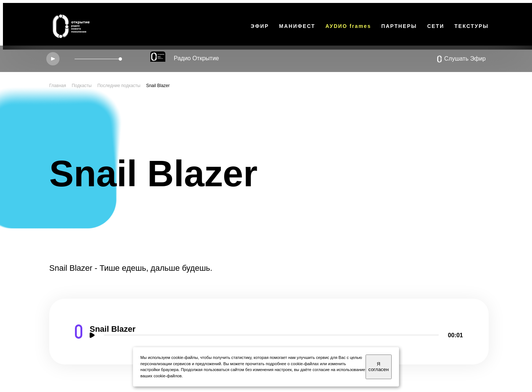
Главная (58, 86)
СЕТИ (436, 26)
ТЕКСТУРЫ (472, 26)
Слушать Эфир (461, 59)
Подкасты (82, 86)
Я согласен (379, 367)
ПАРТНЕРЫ (399, 26)
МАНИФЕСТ (297, 26)
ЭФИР (260, 26)
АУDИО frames (348, 26)
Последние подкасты (119, 86)
